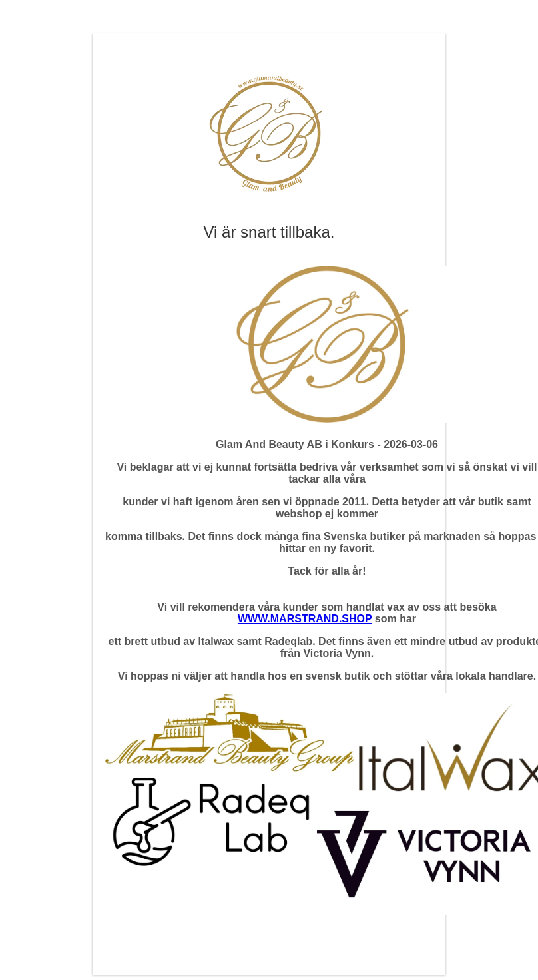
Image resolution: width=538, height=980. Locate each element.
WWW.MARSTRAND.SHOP (305, 619)
